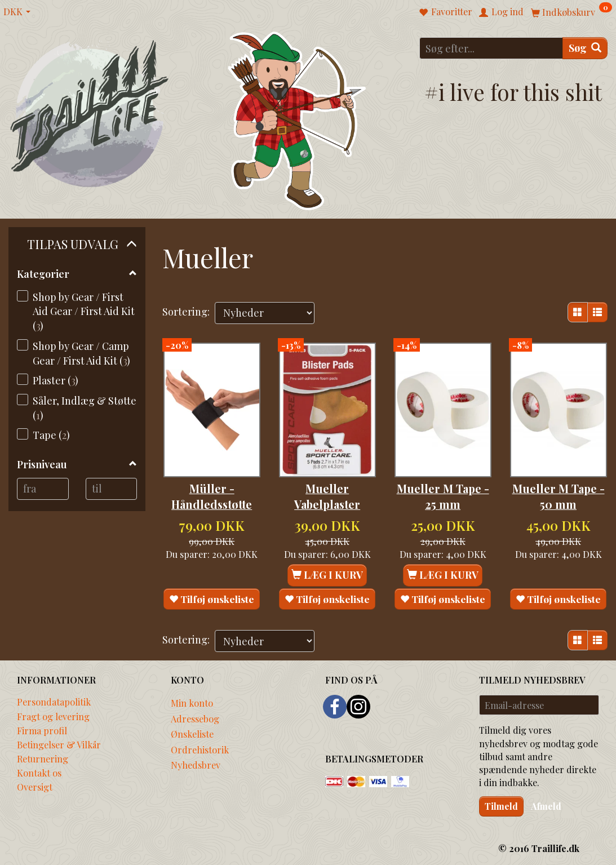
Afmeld (546, 804)
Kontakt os (39, 771)
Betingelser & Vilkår (59, 743)
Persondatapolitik (54, 700)
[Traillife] (90, 113)
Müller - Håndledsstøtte (212, 481)
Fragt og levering (53, 715)
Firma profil (42, 729)
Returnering (43, 757)
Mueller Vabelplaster (327, 481)
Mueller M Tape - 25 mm (443, 481)
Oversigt (35, 786)
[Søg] (585, 48)
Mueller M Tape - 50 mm (559, 481)
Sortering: (186, 312)
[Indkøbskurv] (571, 12)
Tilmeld (501, 804)
